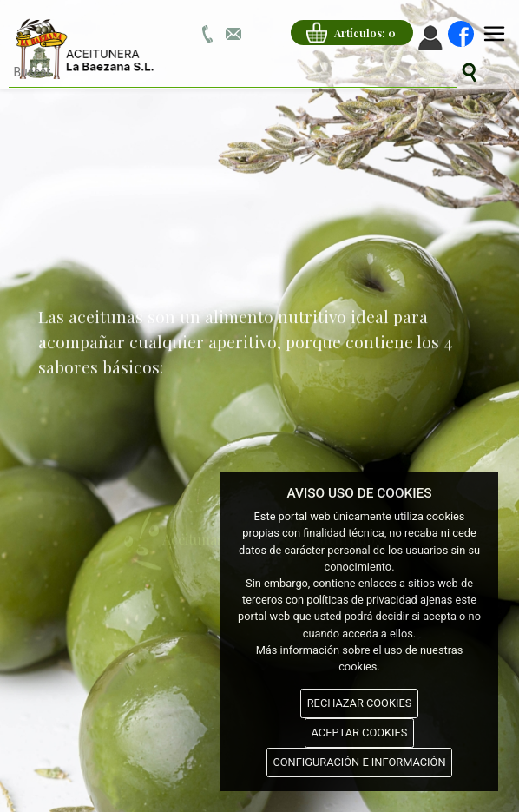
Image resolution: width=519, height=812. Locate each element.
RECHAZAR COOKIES (360, 703)
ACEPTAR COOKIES (360, 733)
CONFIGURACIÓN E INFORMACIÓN (359, 762)
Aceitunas (174, 530)
